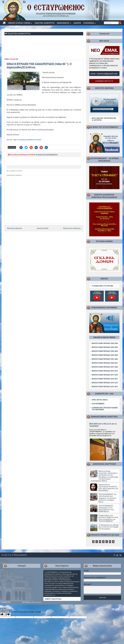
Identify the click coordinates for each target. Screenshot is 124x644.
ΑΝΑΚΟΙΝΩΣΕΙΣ (64, 23)
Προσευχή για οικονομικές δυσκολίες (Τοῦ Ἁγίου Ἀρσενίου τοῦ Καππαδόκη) (108, 487)
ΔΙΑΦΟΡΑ (77, 23)
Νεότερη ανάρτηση (15, 228)
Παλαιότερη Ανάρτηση (72, 228)
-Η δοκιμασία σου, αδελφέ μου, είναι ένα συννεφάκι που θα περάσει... (109, 527)
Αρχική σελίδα (42, 228)
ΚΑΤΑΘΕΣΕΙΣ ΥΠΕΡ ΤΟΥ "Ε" (104, 81)
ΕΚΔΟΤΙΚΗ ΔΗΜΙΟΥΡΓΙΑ (45, 23)
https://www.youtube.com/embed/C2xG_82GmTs (27, 140)
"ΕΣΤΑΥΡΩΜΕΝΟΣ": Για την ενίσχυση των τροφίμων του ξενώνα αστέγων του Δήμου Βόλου (107, 498)
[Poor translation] (7, 614)
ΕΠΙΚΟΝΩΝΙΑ (90, 23)
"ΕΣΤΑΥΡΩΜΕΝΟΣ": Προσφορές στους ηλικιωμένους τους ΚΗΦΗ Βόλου (106, 509)
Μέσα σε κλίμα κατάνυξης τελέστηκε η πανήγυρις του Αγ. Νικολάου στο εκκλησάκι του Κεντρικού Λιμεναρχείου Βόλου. (105, 476)
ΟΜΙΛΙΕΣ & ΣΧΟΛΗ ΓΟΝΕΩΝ (20, 23)
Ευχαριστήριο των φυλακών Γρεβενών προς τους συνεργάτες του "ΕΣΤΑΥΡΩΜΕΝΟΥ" (108, 518)
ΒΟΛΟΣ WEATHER (22, 578)
